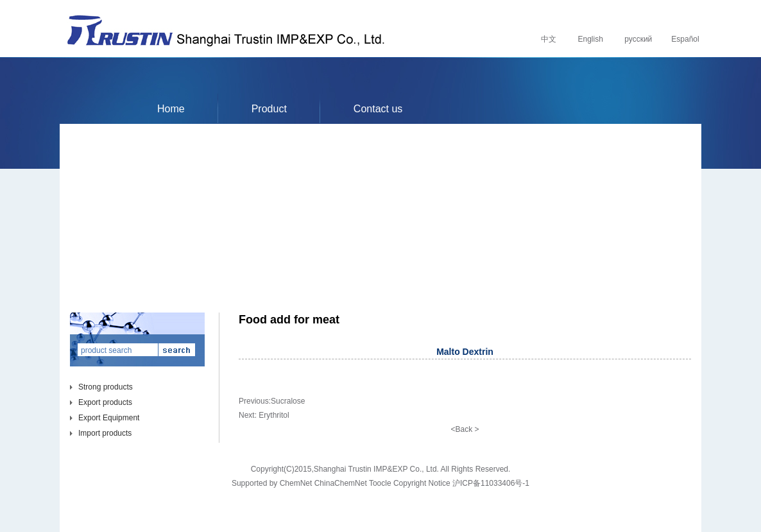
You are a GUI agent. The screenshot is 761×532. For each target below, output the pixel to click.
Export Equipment (109, 418)
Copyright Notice (422, 483)
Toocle (380, 483)
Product (269, 109)
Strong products (106, 387)
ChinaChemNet (341, 483)
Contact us (378, 109)
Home (171, 109)
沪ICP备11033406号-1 (491, 483)
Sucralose (288, 401)
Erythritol (274, 415)
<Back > (465, 429)
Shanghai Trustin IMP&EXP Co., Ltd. (376, 469)
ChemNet (296, 483)
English (589, 39)
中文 (548, 39)
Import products (105, 433)
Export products (105, 402)
